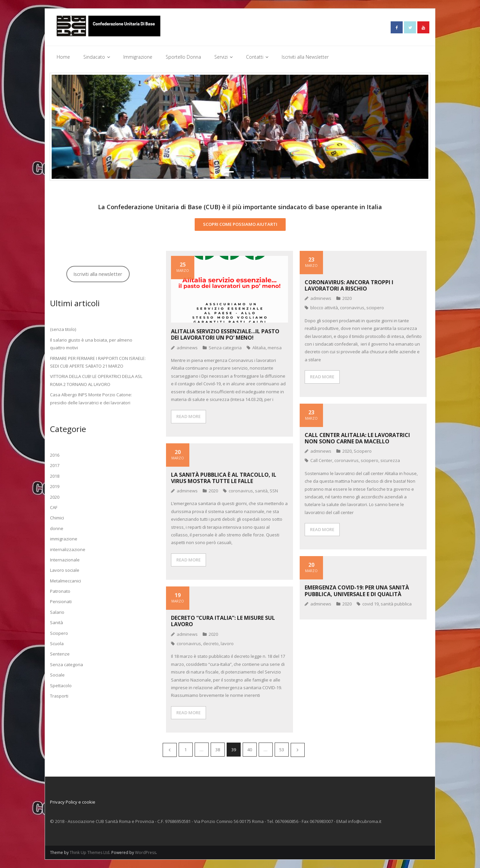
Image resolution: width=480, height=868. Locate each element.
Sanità (56, 622)
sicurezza (390, 460)
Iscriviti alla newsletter (98, 274)
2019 (55, 486)
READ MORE (188, 416)
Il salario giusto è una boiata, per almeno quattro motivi (91, 344)
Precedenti (170, 750)
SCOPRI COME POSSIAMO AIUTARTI (240, 224)
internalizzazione (68, 549)
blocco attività (324, 308)
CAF (54, 507)
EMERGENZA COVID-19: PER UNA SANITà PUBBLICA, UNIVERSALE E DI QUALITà (357, 591)
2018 (55, 476)
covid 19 (370, 604)
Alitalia (259, 347)
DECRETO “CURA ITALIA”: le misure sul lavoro (223, 621)
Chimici (57, 518)
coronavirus (352, 308)
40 (250, 750)
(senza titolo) (63, 329)
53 (282, 750)
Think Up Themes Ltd (89, 852)
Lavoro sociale (65, 570)
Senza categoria (225, 347)
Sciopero (363, 451)
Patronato (60, 591)
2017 (55, 465)
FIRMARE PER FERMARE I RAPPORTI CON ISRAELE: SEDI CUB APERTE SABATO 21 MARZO (98, 362)
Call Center (321, 460)
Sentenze (60, 654)
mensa (275, 347)
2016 (55, 455)
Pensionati (61, 601)
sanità (261, 491)
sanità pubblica (396, 604)
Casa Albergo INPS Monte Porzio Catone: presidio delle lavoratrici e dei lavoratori (91, 398)
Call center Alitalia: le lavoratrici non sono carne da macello (357, 438)
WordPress (145, 852)
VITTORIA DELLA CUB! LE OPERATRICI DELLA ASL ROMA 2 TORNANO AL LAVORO (96, 380)
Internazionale (65, 560)
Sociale (57, 675)
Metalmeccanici (65, 580)
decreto (211, 643)
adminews (187, 347)
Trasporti (59, 696)
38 (218, 750)
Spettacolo (61, 685)
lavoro (227, 643)
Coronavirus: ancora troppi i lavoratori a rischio (349, 285)
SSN (274, 491)
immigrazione (64, 539)
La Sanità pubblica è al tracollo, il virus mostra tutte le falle (224, 478)
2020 (347, 298)
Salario (57, 612)
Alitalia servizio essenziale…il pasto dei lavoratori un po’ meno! (225, 334)
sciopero (375, 308)
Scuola (57, 643)
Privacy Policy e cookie (73, 802)
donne (57, 528)
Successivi (298, 750)
